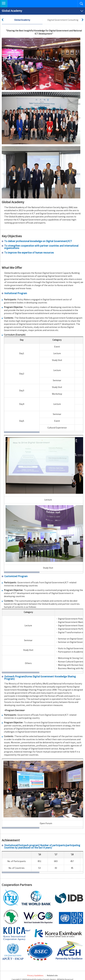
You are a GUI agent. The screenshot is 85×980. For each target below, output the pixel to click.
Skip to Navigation (0, 0)
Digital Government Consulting (63, 20)
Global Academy (22, 20)
